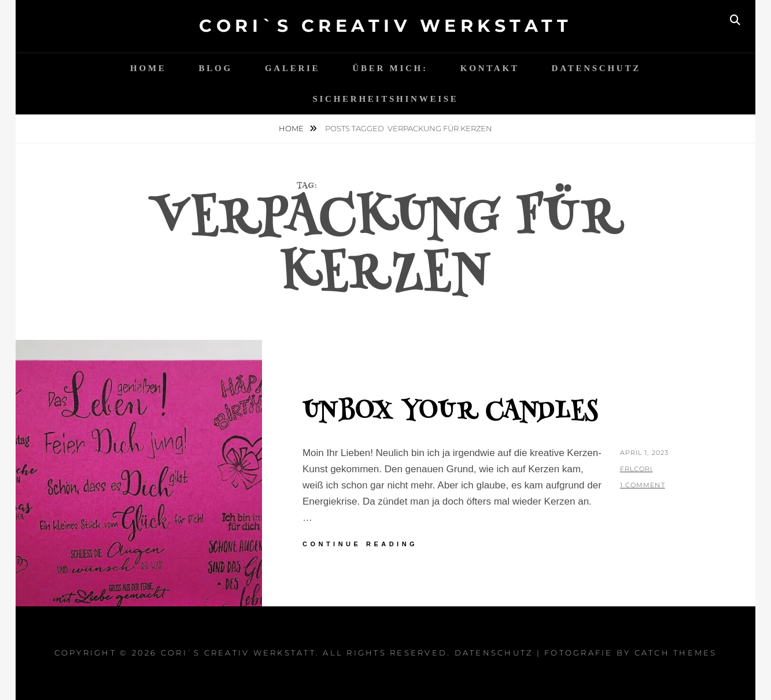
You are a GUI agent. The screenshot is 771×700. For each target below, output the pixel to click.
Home (148, 68)
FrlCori (637, 469)
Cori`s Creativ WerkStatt (385, 26)
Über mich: (390, 68)
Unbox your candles (450, 413)
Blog (216, 68)
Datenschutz (596, 68)
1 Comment (643, 485)
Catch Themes (676, 653)
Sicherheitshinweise (385, 99)
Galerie (292, 68)
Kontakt (490, 68)
